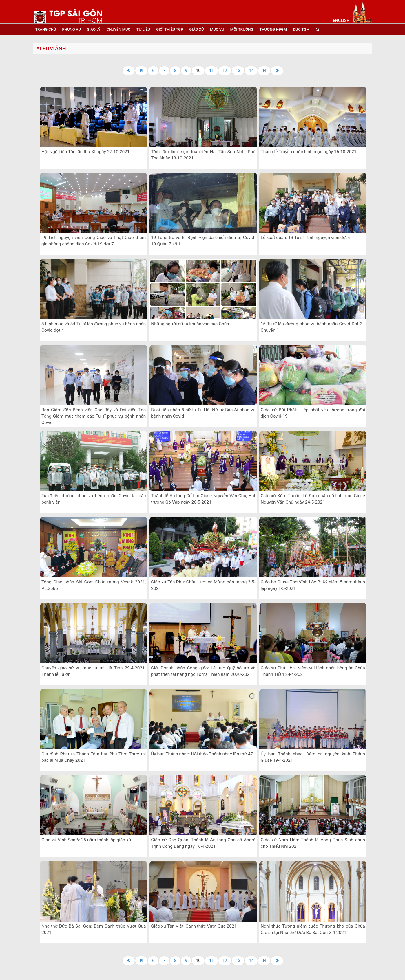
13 (238, 71)
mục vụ (217, 29)
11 (211, 71)
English (341, 21)
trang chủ (45, 29)
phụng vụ (71, 29)
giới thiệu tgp (170, 29)
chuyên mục (118, 29)
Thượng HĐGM (273, 29)
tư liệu (143, 29)
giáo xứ (197, 29)
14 (251, 71)
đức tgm (301, 29)
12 (225, 71)
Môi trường (242, 29)
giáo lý (94, 29)
